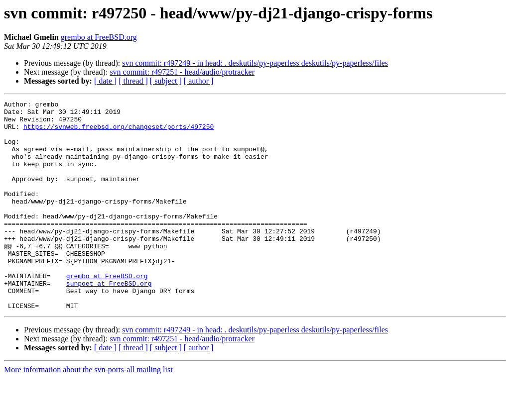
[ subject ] (166, 81)
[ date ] (105, 81)
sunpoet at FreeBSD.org (109, 320)
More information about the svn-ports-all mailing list (88, 411)
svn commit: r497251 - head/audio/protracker (182, 72)
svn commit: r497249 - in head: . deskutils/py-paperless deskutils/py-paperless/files (255, 63)
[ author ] (199, 81)
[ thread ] (133, 81)
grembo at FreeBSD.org (99, 37)
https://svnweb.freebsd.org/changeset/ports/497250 (119, 132)
